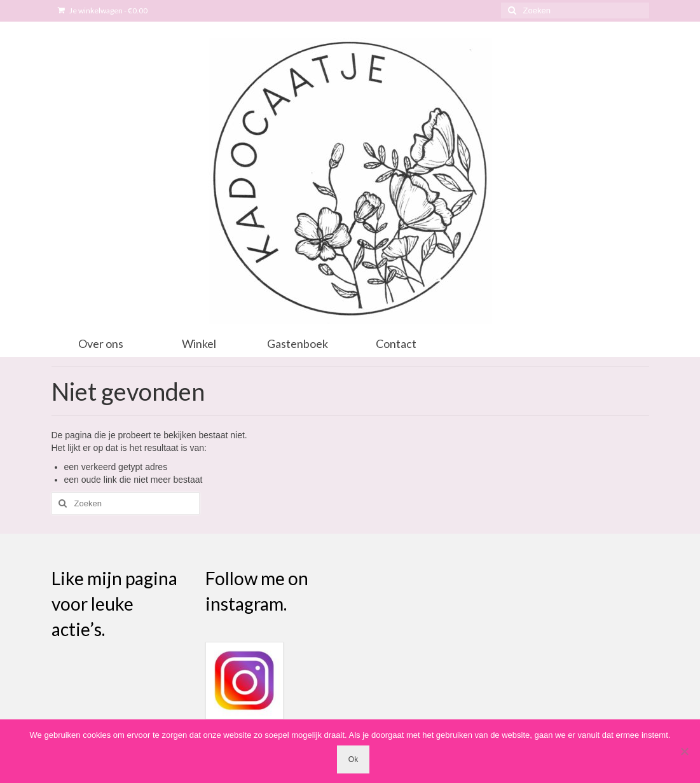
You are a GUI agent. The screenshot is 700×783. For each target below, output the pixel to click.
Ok (353, 759)
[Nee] (684, 751)
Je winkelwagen (103, 10)
